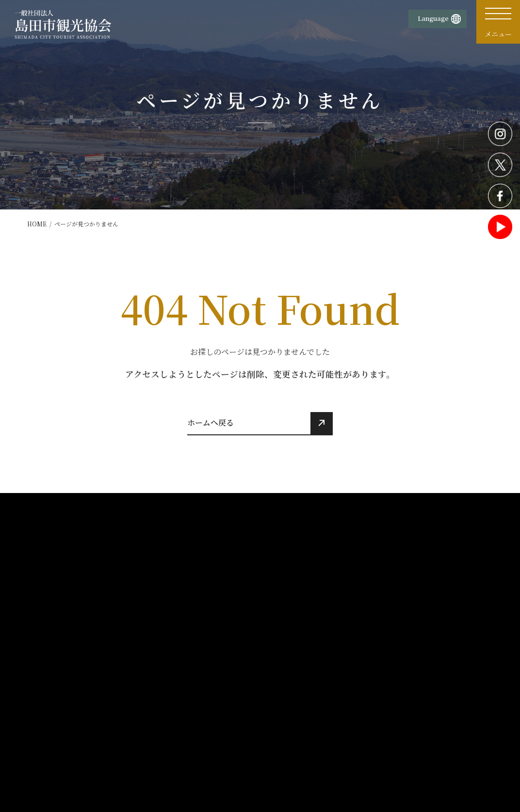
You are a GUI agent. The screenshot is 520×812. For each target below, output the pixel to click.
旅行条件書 (365, 725)
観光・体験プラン (467, 631)
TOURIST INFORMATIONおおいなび (226, 726)
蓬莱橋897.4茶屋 (227, 748)
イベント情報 (341, 522)
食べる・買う (277, 602)
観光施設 (271, 542)
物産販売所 (213, 701)
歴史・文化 (274, 554)
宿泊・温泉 (274, 589)
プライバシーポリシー (305, 689)
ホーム (207, 522)
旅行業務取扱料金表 (378, 713)
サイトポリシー (295, 676)
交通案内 (334, 625)
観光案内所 (213, 689)
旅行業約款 (365, 700)
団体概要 (210, 676)
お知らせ (457, 522)
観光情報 (272, 522)
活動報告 (395, 625)
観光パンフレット (406, 528)
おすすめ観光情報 (221, 631)
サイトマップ (444, 700)
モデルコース (279, 625)
